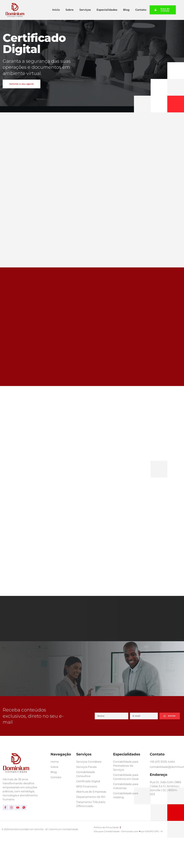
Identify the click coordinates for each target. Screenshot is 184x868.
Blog (126, 10)
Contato (141, 10)
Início (56, 10)
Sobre (70, 10)
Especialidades (107, 10)
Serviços (85, 10)
